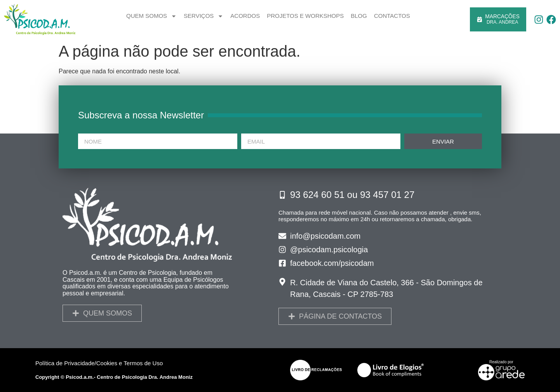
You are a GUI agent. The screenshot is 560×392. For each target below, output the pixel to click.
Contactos (392, 16)
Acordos (245, 16)
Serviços (203, 16)
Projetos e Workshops (305, 16)
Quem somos (151, 16)
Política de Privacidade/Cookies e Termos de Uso (99, 363)
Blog (359, 16)
